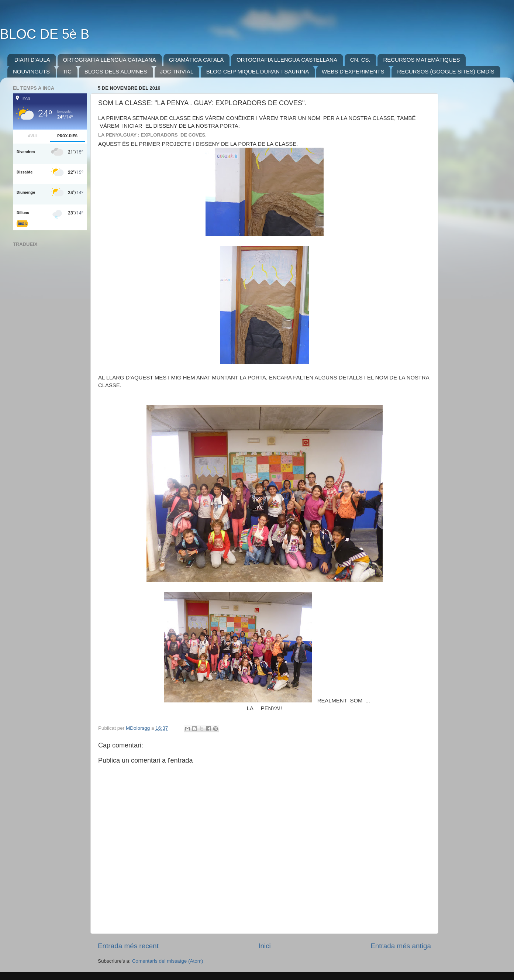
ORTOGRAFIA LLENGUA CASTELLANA (287, 60)
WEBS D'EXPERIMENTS (353, 71)
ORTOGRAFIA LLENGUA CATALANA (110, 60)
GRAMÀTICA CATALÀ (196, 60)
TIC (67, 71)
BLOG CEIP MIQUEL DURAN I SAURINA (258, 71)
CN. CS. (360, 60)
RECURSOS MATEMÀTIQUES (421, 60)
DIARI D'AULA (32, 60)
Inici (265, 946)
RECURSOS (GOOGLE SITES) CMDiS (446, 71)
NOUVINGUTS (31, 71)
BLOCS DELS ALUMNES (116, 71)
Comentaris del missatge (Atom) (168, 961)
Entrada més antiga (401, 946)
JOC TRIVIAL (177, 71)
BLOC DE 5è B (45, 34)
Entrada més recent (128, 946)
